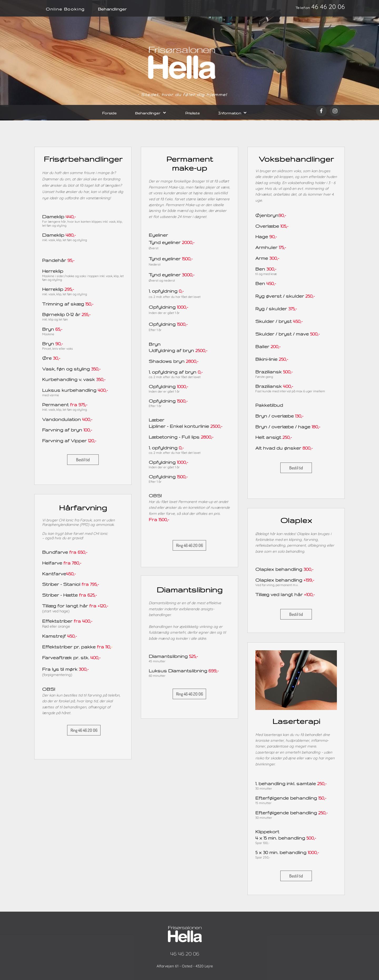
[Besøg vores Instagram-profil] (335, 111)
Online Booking (65, 9)
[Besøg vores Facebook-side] (321, 111)
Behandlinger (112, 9)
